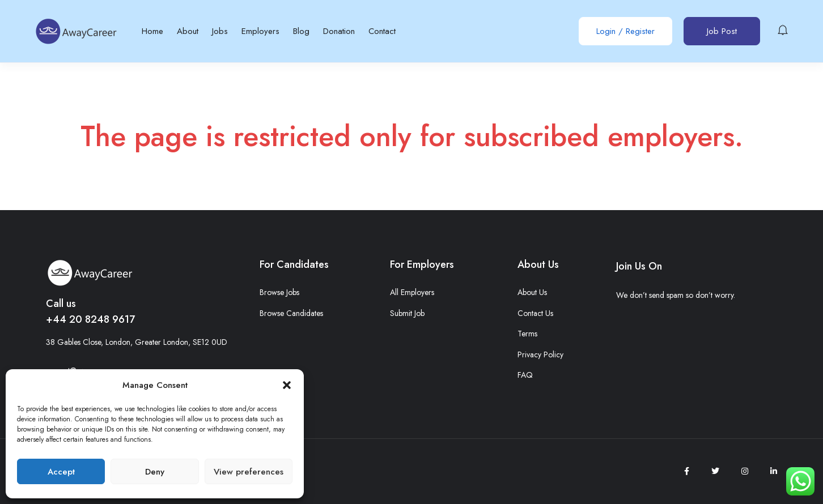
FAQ (525, 375)
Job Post (722, 31)
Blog (301, 31)
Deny (155, 472)
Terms (527, 334)
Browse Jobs (279, 292)
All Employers (412, 292)
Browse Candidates (291, 313)
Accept (61, 472)
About (188, 31)
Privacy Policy (540, 354)
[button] (287, 385)
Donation (339, 31)
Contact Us (535, 313)
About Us (532, 292)
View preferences (249, 472)
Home (152, 31)
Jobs (220, 31)
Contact (382, 31)
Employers (260, 31)
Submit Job (407, 313)
